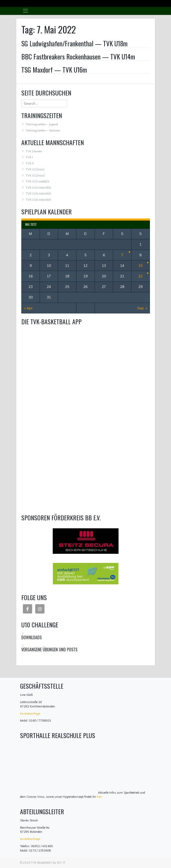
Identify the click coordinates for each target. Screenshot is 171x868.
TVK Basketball (41, 863)
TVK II (30, 163)
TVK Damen (34, 151)
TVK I (29, 157)
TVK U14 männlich (38, 188)
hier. (100, 797)
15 (140, 266)
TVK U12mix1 (35, 169)
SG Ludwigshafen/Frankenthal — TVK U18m (74, 43)
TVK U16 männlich (38, 194)
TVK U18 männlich (38, 200)
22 (140, 276)
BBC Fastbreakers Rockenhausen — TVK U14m (78, 56)
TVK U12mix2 (35, 176)
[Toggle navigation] (26, 11)
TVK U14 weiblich (38, 181)
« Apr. (29, 308)
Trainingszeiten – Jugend (42, 124)
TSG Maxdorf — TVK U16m (54, 69)
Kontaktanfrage (30, 714)
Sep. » (142, 308)
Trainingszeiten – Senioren (43, 130)
